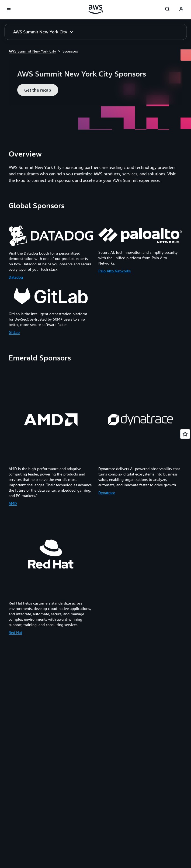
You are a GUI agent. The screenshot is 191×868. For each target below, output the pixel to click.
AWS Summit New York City (32, 51)
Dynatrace (107, 493)
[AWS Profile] (181, 10)
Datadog (16, 277)
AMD (13, 503)
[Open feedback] (185, 434)
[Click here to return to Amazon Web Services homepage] (96, 9)
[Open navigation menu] (9, 10)
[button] (43, 32)
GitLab (14, 332)
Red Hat (15, 632)
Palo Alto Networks (114, 271)
